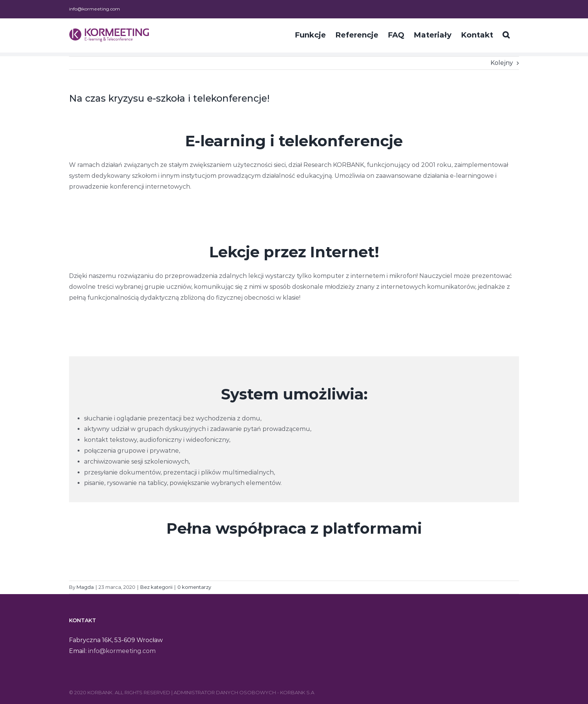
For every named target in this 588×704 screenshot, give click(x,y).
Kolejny (502, 63)
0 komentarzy (194, 587)
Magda (85, 587)
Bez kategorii (156, 587)
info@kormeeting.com (94, 9)
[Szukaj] (506, 34)
